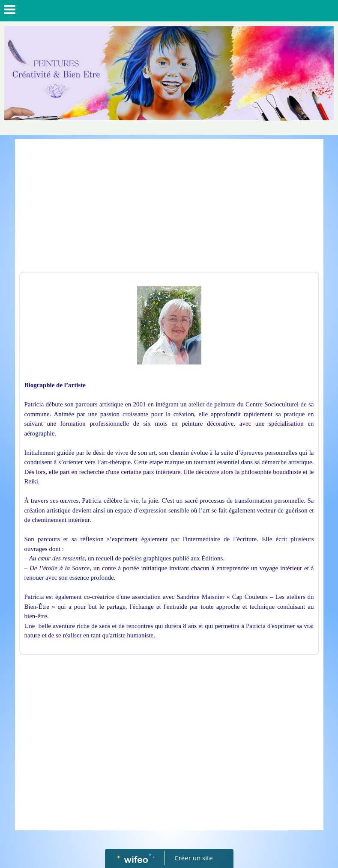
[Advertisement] (169, 207)
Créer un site (193, 858)
